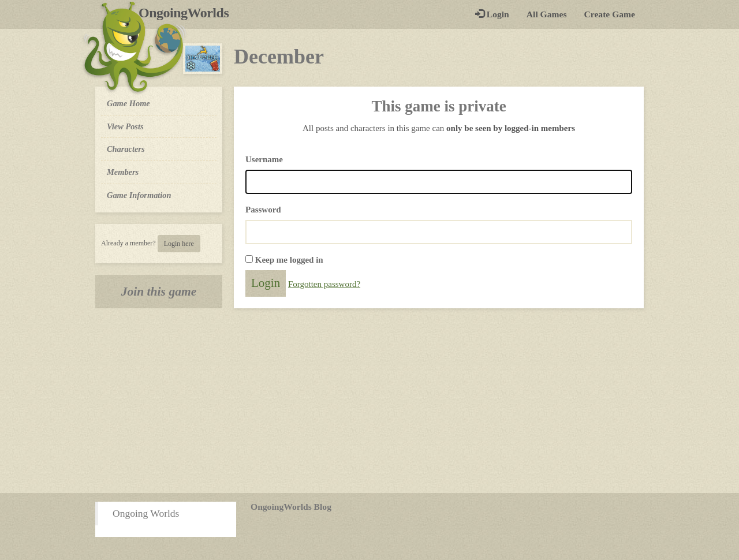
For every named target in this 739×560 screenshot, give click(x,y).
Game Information (139, 195)
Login (492, 14)
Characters (126, 148)
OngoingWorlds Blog (291, 507)
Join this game (159, 292)
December (279, 57)
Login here (179, 244)
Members (123, 172)
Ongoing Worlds (146, 513)
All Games (547, 14)
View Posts (125, 126)
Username (264, 159)
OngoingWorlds (188, 13)
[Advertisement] (369, 401)
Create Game (610, 14)
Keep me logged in (289, 260)
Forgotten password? (324, 284)
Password (263, 210)
